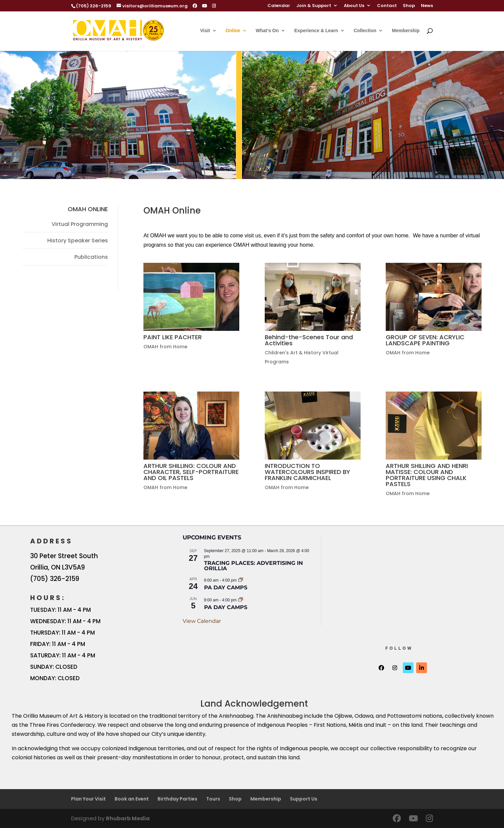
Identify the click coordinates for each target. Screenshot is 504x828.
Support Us (304, 799)
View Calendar (202, 621)
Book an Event (132, 799)
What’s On (267, 31)
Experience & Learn (316, 31)
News (427, 6)
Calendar (279, 6)
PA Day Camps (226, 587)
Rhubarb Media (128, 818)
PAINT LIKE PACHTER (173, 337)
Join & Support (314, 6)
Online (233, 31)
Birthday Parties (177, 799)
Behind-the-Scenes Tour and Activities (309, 340)
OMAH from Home (165, 347)
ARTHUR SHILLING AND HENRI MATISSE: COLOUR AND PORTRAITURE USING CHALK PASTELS (427, 475)
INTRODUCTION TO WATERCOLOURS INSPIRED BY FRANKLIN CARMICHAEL (307, 472)
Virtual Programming (80, 224)
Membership (406, 31)
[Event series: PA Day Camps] (241, 580)
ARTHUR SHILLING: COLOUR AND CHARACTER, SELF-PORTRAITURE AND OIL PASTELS (191, 472)
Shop (409, 6)
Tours (213, 799)
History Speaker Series (78, 241)
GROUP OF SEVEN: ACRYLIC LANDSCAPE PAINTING (425, 340)
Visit (205, 31)
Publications (91, 257)
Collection (365, 31)
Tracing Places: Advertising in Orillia (254, 566)
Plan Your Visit (88, 799)
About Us (354, 6)
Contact (387, 6)
